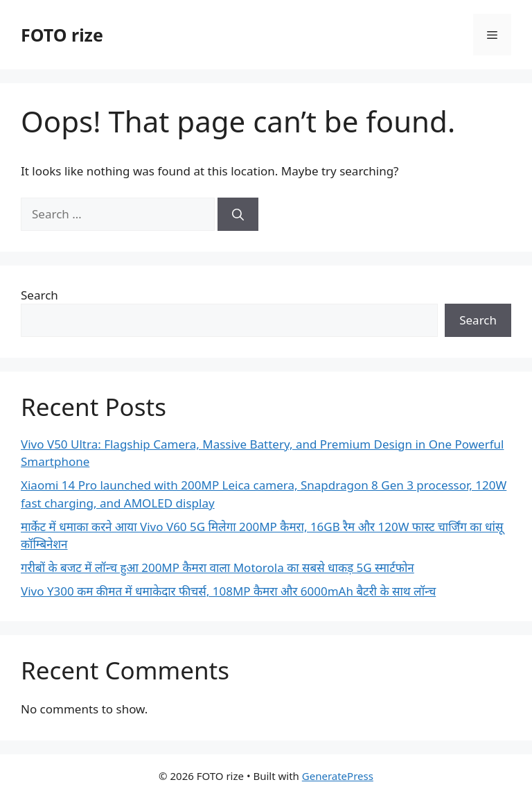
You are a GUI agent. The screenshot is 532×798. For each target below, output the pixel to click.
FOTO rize (62, 35)
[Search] (238, 214)
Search (39, 295)
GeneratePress (338, 776)
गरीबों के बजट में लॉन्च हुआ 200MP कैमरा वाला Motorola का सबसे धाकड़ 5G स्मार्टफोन (218, 567)
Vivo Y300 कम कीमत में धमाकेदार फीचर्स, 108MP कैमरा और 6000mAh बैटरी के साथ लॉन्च (228, 591)
